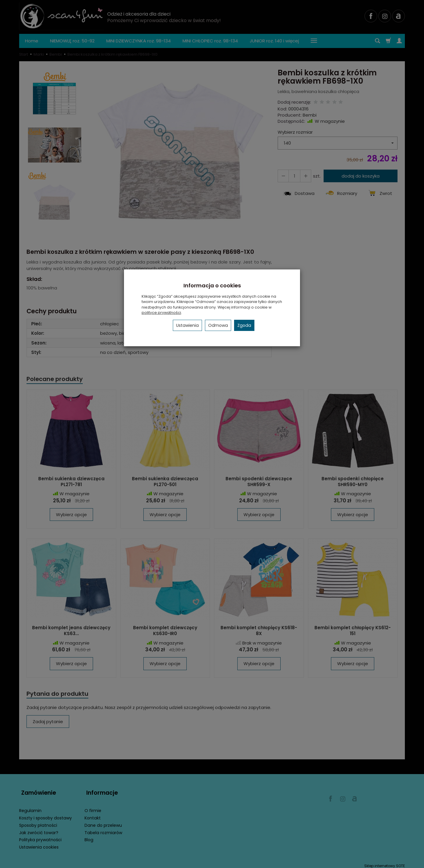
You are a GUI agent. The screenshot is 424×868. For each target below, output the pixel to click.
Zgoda (244, 325)
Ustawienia (187, 325)
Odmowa (218, 325)
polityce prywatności (161, 313)
